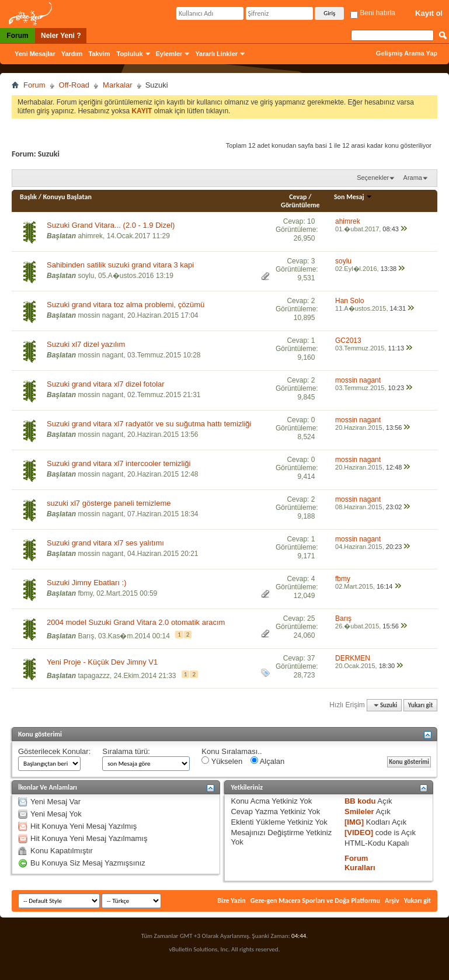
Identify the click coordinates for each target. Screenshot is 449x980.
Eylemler (169, 54)
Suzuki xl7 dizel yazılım (86, 344)
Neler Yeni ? (61, 36)
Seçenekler (373, 178)
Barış (86, 636)
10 (311, 221)
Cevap (298, 197)
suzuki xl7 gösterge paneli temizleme (109, 503)
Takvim (99, 54)
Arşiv (392, 901)
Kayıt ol (429, 13)
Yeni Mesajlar (35, 54)
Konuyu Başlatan (67, 197)
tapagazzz (94, 676)
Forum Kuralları (360, 863)
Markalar (118, 85)
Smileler (359, 812)
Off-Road (74, 85)
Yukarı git (421, 705)
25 (311, 618)
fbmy (85, 593)
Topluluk (130, 54)
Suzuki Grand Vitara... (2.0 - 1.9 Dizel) (111, 225)
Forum (17, 36)
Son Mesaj (353, 197)
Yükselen (222, 761)
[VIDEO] (359, 833)
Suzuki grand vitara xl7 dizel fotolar (106, 384)
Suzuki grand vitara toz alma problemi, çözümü (126, 305)
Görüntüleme (300, 205)
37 (311, 658)
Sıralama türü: (126, 751)
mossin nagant (100, 315)
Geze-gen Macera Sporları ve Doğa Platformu (315, 901)
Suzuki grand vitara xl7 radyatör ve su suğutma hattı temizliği (149, 424)
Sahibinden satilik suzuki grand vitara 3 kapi (120, 265)
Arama (413, 178)
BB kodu (360, 801)
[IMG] (354, 822)
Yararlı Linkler (216, 54)
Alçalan (268, 761)
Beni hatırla (373, 13)
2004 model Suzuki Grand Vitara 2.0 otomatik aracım (136, 622)
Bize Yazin (231, 901)
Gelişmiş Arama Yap (407, 53)
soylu (86, 276)
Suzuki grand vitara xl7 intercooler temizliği (119, 463)
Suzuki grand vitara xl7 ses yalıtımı (105, 543)
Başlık (28, 197)
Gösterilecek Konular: (54, 751)
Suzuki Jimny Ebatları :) (87, 583)
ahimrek (90, 236)
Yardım (72, 54)
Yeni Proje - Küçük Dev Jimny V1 (102, 662)
